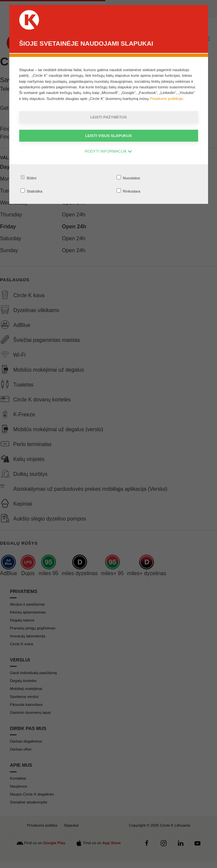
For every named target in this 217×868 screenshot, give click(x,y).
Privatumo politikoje (166, 98)
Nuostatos (128, 178)
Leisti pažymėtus (109, 117)
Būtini (28, 178)
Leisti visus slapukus (108, 136)
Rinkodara (129, 191)
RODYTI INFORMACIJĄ (108, 151)
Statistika (31, 191)
